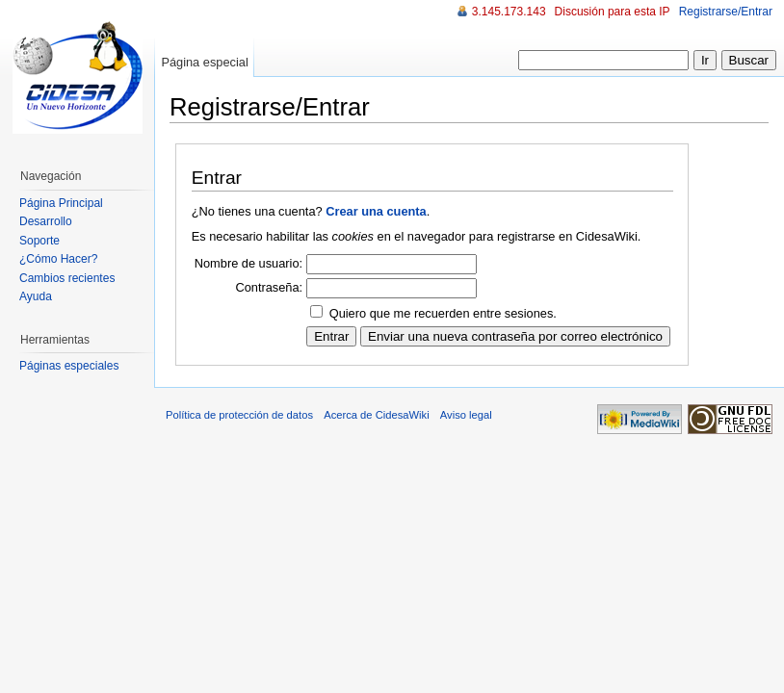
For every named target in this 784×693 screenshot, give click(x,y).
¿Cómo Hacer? (58, 259)
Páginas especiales (69, 366)
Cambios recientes (67, 278)
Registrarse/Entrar (726, 12)
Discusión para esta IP (613, 12)
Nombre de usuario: (248, 263)
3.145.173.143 (509, 12)
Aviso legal (466, 415)
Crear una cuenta (376, 211)
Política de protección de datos (239, 415)
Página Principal (61, 203)
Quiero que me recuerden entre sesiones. (443, 313)
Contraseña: (269, 287)
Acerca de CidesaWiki (376, 415)
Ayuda (36, 296)
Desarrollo (46, 221)
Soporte (39, 241)
